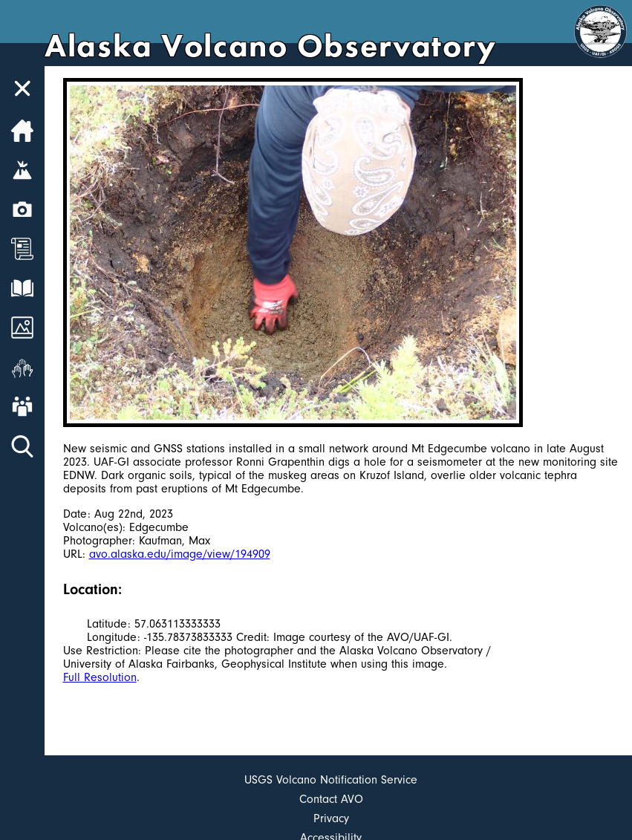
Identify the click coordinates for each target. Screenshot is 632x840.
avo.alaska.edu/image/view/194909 (180, 554)
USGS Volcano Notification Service (331, 780)
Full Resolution (100, 677)
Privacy (331, 818)
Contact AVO (331, 799)
